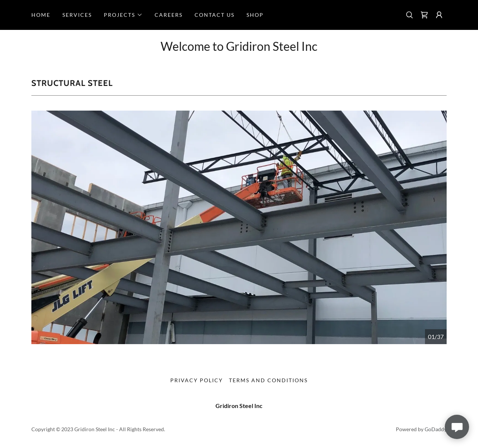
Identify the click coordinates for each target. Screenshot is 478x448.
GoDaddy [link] (436, 429)
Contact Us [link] (215, 15)
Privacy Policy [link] (197, 380)
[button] (123, 15)
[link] (424, 15)
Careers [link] (169, 15)
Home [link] (41, 15)
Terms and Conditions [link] (268, 380)
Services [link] (77, 15)
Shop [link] (255, 15)
